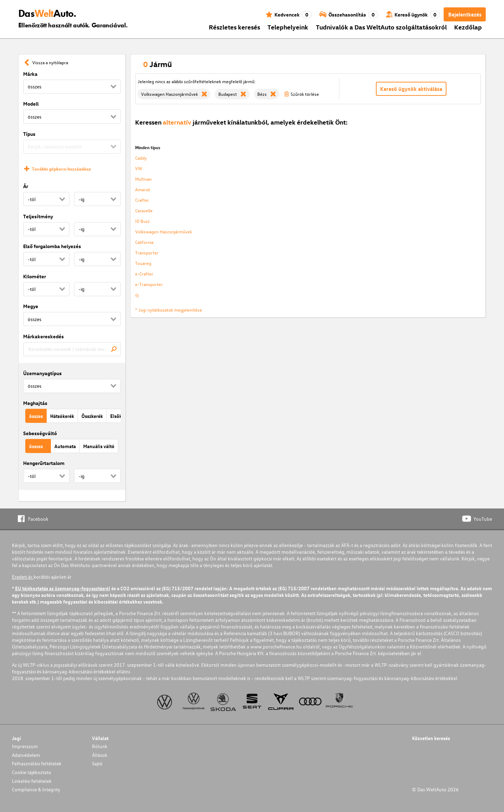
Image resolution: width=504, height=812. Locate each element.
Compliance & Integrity (36, 789)
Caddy (141, 158)
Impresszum (25, 746)
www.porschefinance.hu (276, 647)
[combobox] (72, 349)
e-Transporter (149, 284)
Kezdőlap (468, 27)
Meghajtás (35, 403)
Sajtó (97, 763)
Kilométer (35, 276)
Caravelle (144, 210)
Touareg (143, 263)
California (144, 242)
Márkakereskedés (44, 336)
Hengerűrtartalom (44, 463)
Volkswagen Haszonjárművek (164, 231)
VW (139, 168)
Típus (29, 134)
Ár (26, 186)
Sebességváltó (40, 433)
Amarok (143, 189)
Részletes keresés (234, 27)
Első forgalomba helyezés (52, 246)
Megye (31, 306)
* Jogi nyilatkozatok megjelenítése (169, 310)
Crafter (142, 200)
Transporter (147, 252)
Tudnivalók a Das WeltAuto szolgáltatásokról (381, 27)
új (137, 295)
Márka (30, 74)
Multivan (143, 179)
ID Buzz (142, 221)
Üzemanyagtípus (42, 373)
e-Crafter (144, 274)
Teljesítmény (38, 216)
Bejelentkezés (465, 14)
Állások (100, 755)
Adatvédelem (26, 755)
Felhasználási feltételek (37, 763)
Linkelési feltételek (32, 781)
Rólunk (100, 746)
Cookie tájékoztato (32, 772)
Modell (31, 104)
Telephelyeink (288, 27)
